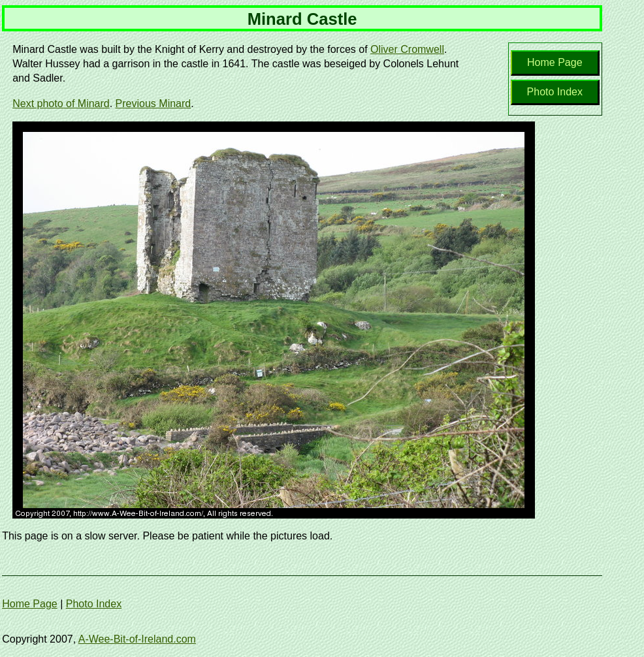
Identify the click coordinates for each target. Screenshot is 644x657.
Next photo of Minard (61, 104)
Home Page (555, 62)
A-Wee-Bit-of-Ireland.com (137, 639)
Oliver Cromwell (407, 49)
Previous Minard (153, 104)
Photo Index (555, 92)
